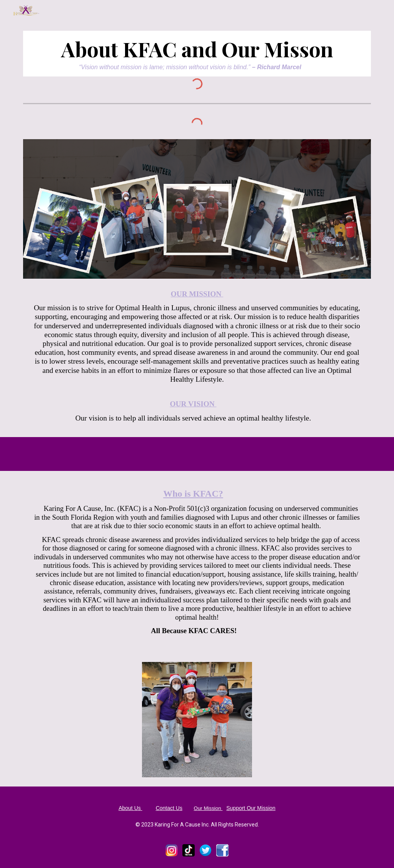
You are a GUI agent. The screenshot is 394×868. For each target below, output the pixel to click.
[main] (197, 54)
